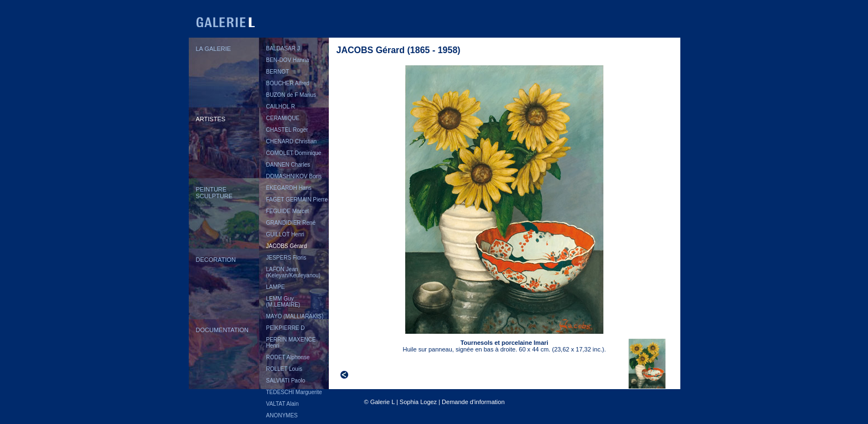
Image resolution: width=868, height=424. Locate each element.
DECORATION (216, 260)
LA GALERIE (214, 49)
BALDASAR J (283, 48)
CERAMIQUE (283, 118)
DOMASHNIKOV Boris (294, 176)
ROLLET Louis (284, 369)
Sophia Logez (418, 402)
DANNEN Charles (288, 165)
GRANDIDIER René (291, 223)
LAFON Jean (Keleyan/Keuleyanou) (293, 272)
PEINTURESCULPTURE (215, 193)
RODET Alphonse (288, 357)
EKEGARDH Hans (289, 188)
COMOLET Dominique (294, 153)
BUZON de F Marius (291, 95)
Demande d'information (473, 402)
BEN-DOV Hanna (288, 60)
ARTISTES (211, 119)
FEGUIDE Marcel (288, 211)
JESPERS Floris (286, 258)
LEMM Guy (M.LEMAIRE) (283, 302)
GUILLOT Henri (285, 234)
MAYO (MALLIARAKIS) (295, 316)
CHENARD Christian (292, 141)
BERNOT (278, 72)
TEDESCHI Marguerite (294, 392)
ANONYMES (282, 415)
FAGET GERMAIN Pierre (297, 200)
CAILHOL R (281, 107)
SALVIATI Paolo (286, 381)
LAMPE (276, 287)
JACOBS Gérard (287, 246)
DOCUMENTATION (223, 330)
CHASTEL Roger (287, 130)
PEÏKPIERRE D (286, 328)
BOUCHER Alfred (288, 83)
